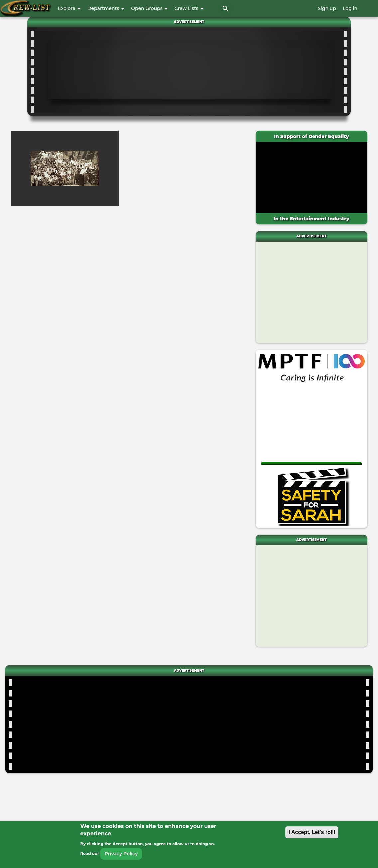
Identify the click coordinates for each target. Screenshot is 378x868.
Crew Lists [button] (189, 8)
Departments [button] (106, 8)
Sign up (327, 8)
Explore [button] (69, 8)
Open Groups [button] (149, 8)
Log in (350, 8)
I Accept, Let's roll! (312, 832)
